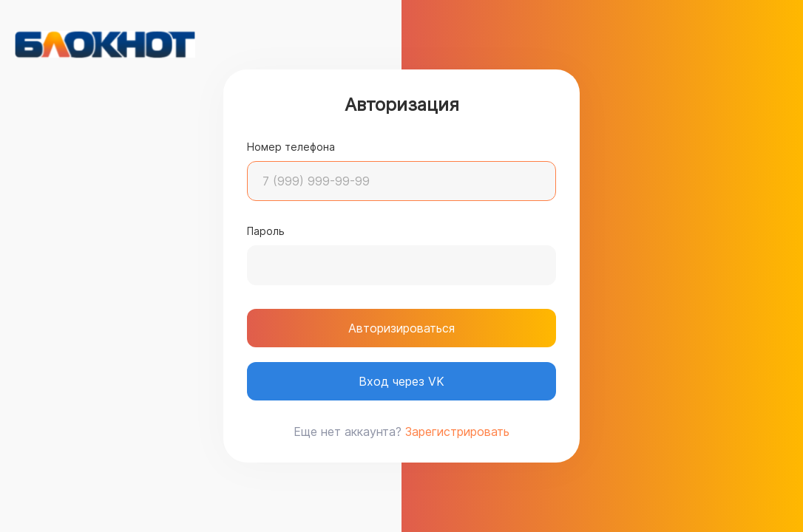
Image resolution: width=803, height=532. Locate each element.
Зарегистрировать (457, 432)
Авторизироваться (402, 328)
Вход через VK (402, 381)
